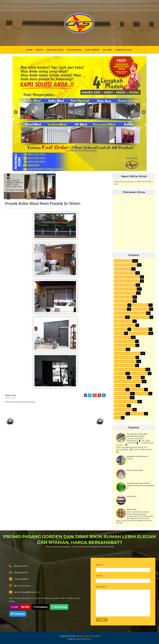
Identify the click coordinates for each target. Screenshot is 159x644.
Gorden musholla (140, 305)
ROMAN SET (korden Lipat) (125, 361)
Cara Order (92, 50)
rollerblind (120, 414)
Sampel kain (120, 373)
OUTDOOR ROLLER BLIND (139, 333)
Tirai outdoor (121, 377)
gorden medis (142, 393)
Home (29, 50)
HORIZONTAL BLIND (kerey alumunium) (130, 313)
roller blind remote (123, 410)
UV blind (137, 377)
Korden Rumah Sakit (123, 321)
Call (14, 607)
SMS (25, 607)
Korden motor (121, 329)
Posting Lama (100, 421)
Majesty (79, 639)
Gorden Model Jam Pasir (125, 273)
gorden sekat (121, 406)
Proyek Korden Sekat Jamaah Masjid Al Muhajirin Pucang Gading (140, 484)
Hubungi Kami (123, 50)
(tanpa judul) (131, 509)
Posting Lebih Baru (10, 421)
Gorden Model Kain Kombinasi (127, 277)
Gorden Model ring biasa (125, 293)
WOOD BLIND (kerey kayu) (125, 385)
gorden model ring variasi (126, 401)
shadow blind (138, 414)
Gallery (107, 50)
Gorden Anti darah (123, 269)
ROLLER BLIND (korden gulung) (40, 208)
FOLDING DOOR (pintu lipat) (126, 265)
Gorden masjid (121, 305)
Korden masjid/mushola (125, 325)
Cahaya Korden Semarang (88, 636)
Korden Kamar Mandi (140, 317)
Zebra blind (120, 389)
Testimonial (74, 50)
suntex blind (131, 496)
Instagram (40, 607)
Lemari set (119, 333)
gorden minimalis (122, 397)
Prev (16, 112)
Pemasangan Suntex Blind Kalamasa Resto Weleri (137, 435)
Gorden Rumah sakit (123, 297)
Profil (40, 50)
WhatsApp (59, 607)
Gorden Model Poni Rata (125, 285)
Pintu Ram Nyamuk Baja (125, 341)
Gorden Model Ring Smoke (126, 289)
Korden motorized (140, 329)
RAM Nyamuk (120, 349)
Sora (89, 639)
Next (143, 112)
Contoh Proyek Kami (18, 208)
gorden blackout (122, 393)
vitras (118, 418)
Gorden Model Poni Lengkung (127, 281)
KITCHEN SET (120, 317)
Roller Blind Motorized (125, 365)
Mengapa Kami (55, 50)
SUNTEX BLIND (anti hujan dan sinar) (130, 369)
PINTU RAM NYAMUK (123, 337)
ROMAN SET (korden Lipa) (125, 357)
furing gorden (137, 389)
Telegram (18, 614)
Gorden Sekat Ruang (124, 301)
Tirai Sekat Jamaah (139, 373)
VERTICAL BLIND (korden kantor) (128, 381)
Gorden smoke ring (141, 309)
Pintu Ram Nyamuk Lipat (125, 345)
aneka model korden (135, 470)
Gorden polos (121, 309)
